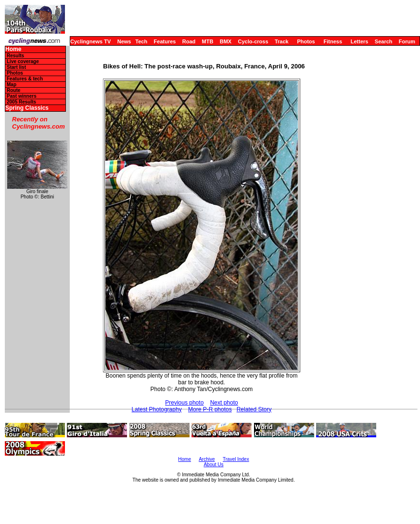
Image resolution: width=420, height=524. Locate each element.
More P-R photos (210, 409)
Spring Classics (27, 108)
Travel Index (236, 459)
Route (13, 90)
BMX (226, 41)
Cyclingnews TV (90, 41)
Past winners (22, 96)
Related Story (254, 409)
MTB (208, 41)
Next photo (224, 403)
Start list (16, 67)
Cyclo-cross (253, 41)
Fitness (333, 41)
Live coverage (23, 61)
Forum (407, 41)
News (124, 41)
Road (189, 41)
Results (15, 56)
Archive (207, 459)
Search (384, 41)
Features (165, 41)
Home (13, 49)
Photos (306, 41)
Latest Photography (157, 409)
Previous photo (184, 403)
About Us (213, 465)
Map (12, 85)
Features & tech (25, 79)
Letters (360, 41)
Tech (141, 41)
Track (282, 41)
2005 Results (21, 102)
